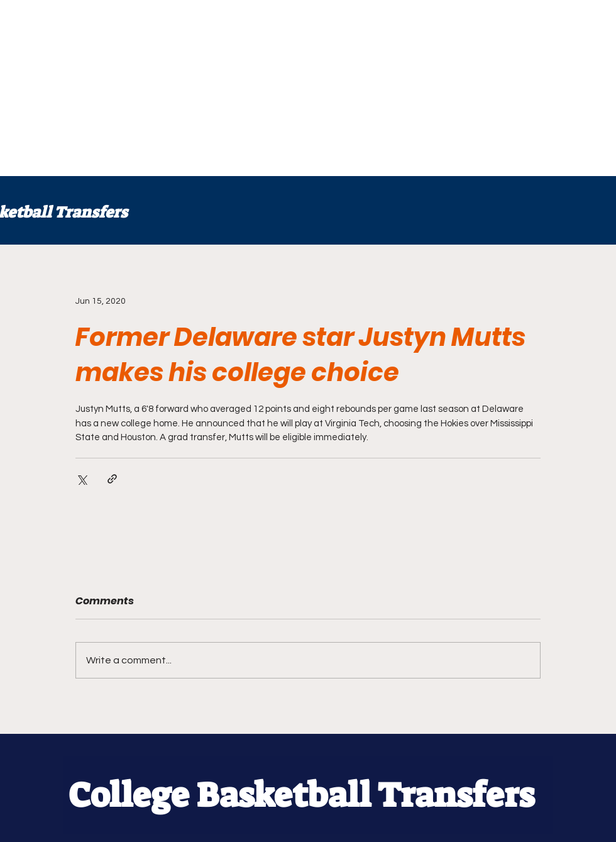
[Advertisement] (213, 88)
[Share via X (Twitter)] (81, 479)
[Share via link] (112, 479)
